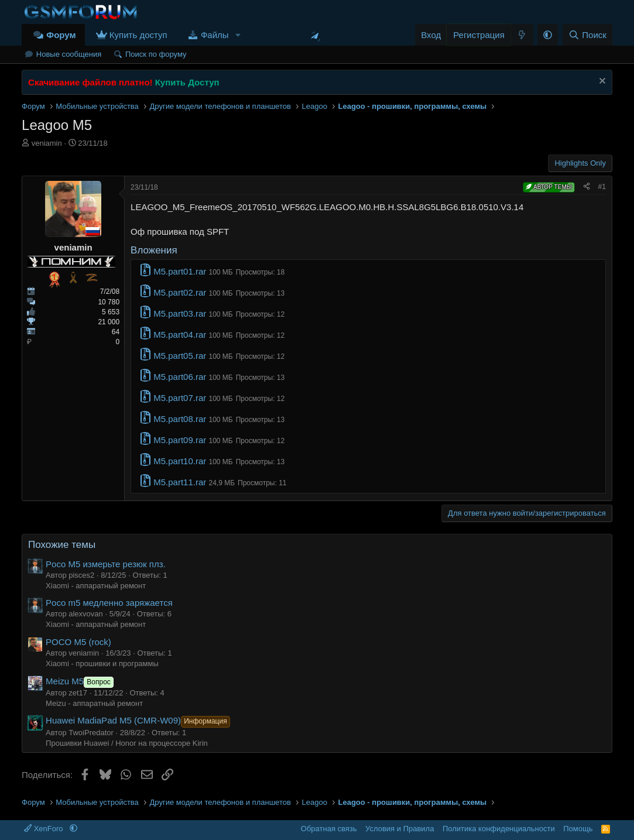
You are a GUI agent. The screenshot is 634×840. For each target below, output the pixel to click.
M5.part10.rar (180, 461)
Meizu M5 (81, 681)
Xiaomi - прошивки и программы (102, 664)
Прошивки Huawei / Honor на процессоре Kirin (127, 743)
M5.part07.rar (180, 398)
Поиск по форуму (156, 54)
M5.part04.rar (180, 335)
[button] (238, 35)
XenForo (44, 829)
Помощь (578, 829)
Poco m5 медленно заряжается (109, 603)
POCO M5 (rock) (78, 642)
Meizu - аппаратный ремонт (94, 703)
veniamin (47, 143)
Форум (61, 35)
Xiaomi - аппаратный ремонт (96, 586)
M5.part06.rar (180, 377)
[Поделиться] (587, 187)
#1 (602, 187)
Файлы (215, 35)
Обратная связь (329, 829)
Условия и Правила (400, 829)
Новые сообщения (69, 54)
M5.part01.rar (180, 271)
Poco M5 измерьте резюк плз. (106, 564)
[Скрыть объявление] (601, 82)
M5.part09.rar (180, 440)
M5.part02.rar (180, 292)
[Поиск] (587, 35)
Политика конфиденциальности (499, 829)
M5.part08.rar (180, 419)
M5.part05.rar (180, 356)
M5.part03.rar (180, 313)
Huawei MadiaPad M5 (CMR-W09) (139, 720)
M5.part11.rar (180, 482)
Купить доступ (138, 35)
